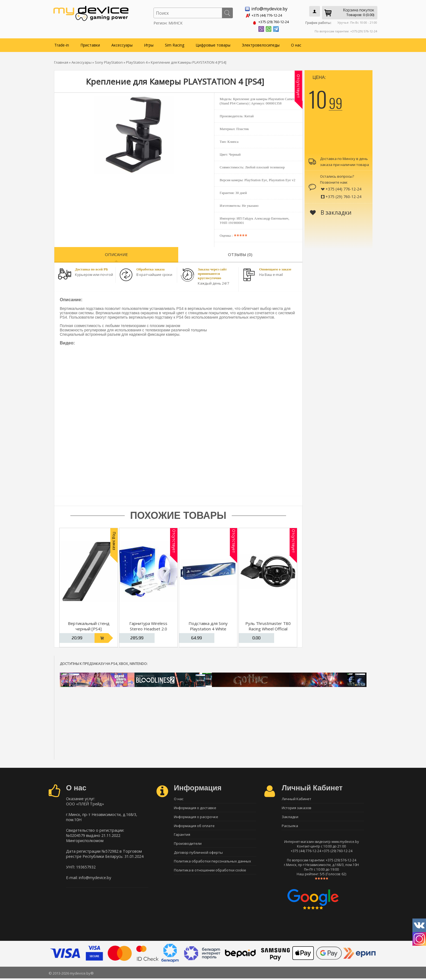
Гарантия (182, 836)
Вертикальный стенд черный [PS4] (89, 625)
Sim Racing (175, 44)
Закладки (290, 817)
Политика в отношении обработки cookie (210, 874)
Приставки (90, 44)
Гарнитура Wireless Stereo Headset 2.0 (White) (148, 628)
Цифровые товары (213, 44)
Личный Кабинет (297, 798)
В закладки (331, 211)
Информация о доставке (195, 808)
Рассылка (290, 827)
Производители (188, 846)
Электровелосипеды (261, 44)
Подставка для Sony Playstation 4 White (208, 625)
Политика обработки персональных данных (212, 865)
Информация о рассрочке (196, 817)
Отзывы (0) (240, 253)
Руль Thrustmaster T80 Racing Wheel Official (268, 625)
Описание (116, 253)
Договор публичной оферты (198, 855)
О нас (296, 44)
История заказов (297, 808)
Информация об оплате (194, 827)
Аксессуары (122, 44)
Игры (149, 44)
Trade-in (62, 44)
